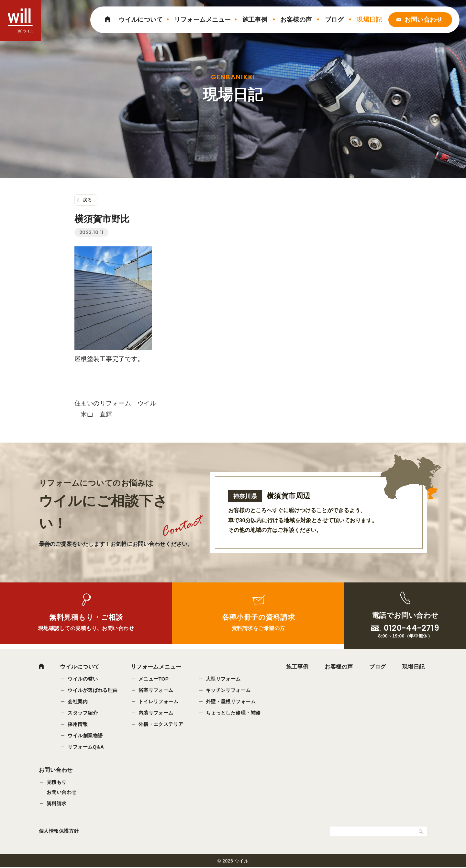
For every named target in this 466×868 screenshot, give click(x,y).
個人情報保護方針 (59, 832)
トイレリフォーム (159, 701)
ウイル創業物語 (85, 735)
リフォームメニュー (202, 20)
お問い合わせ (423, 20)
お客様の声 (296, 20)
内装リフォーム (156, 713)
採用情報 (78, 724)
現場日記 (369, 20)
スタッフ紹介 (83, 713)
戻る (88, 200)
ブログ (334, 20)
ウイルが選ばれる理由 (93, 690)
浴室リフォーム (156, 690)
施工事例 (255, 20)
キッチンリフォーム (228, 690)
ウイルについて (141, 20)
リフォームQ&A (86, 747)
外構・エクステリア (161, 724)
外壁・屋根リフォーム (231, 701)
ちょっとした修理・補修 (233, 713)
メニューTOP (154, 679)
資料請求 (57, 804)
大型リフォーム (223, 679)
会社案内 (78, 701)
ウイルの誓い (83, 679)
